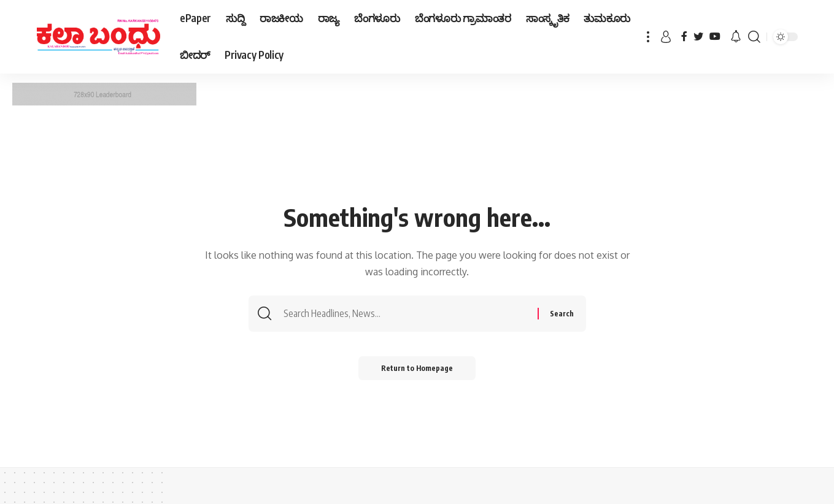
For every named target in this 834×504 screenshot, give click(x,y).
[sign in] (666, 37)
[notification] (736, 37)
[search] (754, 37)
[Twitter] (698, 36)
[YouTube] (715, 36)
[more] (648, 37)
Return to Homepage (417, 369)
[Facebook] (684, 36)
